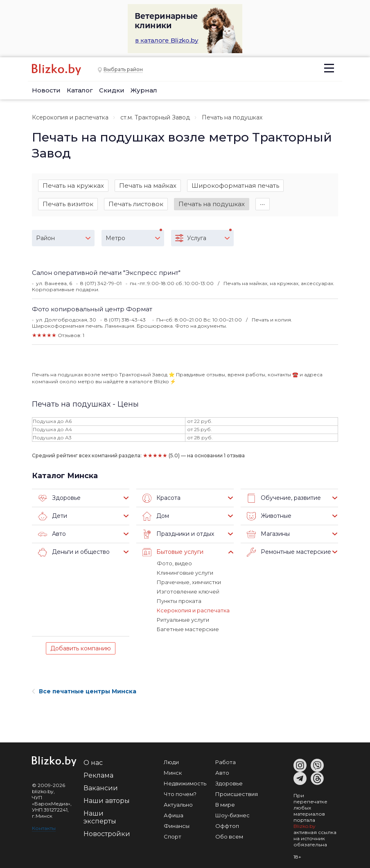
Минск (173, 773)
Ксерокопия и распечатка (70, 117)
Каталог (80, 90)
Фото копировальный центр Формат (92, 309)
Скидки (112, 90)
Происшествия (237, 794)
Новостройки (107, 834)
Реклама (98, 775)
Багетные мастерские (188, 629)
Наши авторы (107, 801)
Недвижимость (185, 783)
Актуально (178, 805)
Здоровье (59, 498)
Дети (53, 516)
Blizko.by (305, 826)
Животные (269, 516)
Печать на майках (148, 186)
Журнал (144, 90)
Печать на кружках (73, 186)
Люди (171, 762)
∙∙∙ (263, 204)
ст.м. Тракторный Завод (155, 117)
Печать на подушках (212, 204)
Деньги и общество (74, 552)
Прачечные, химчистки (189, 582)
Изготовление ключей (188, 591)
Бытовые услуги (173, 552)
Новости (46, 90)
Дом (156, 516)
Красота (161, 498)
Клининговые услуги (185, 573)
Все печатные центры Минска (84, 691)
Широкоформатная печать (235, 186)
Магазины (268, 534)
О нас (93, 763)
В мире (225, 805)
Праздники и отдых (178, 534)
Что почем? (180, 794)
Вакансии (101, 788)
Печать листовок (136, 204)
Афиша (174, 815)
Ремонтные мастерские (289, 552)
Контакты (44, 828)
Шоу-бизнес (232, 815)
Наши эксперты (100, 817)
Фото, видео (174, 563)
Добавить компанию (81, 648)
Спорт (173, 837)
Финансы (177, 826)
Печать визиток (68, 204)
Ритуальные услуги (183, 620)
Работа (226, 762)
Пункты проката (179, 601)
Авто (52, 534)
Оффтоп (227, 826)
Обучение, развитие (284, 498)
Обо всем (229, 837)
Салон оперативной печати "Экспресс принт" (106, 273)
